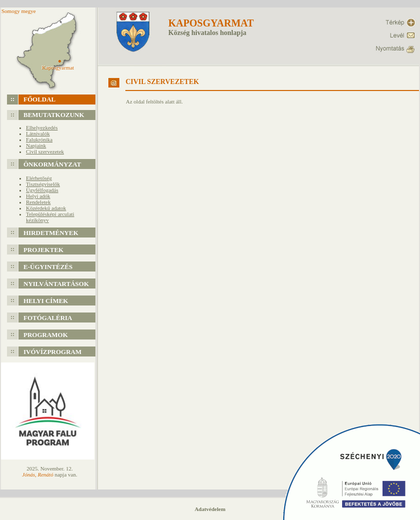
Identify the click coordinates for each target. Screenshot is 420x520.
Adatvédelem (210, 509)
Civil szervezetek (45, 151)
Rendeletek (38, 202)
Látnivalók (38, 133)
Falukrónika (39, 139)
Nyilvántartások (56, 284)
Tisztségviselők (43, 184)
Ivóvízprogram (52, 352)
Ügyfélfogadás (42, 190)
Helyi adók (38, 196)
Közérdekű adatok (46, 208)
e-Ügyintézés (48, 267)
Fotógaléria (48, 318)
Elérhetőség (39, 178)
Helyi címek (46, 301)
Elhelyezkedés (42, 127)
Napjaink (36, 145)
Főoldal (39, 99)
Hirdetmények (51, 233)
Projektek (43, 250)
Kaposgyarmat (211, 23)
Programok (46, 335)
